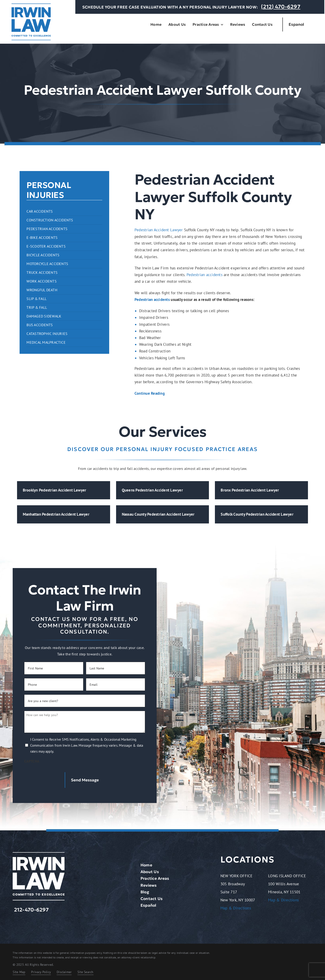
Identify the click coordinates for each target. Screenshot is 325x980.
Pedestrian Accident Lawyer (159, 230)
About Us (150, 870)
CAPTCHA (32, 761)
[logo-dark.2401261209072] (31, 5)
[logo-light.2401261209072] (39, 852)
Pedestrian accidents (205, 275)
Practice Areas (155, 877)
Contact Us (152, 897)
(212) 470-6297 (281, 7)
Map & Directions (236, 906)
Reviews (149, 883)
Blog (145, 890)
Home (146, 863)
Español (148, 904)
